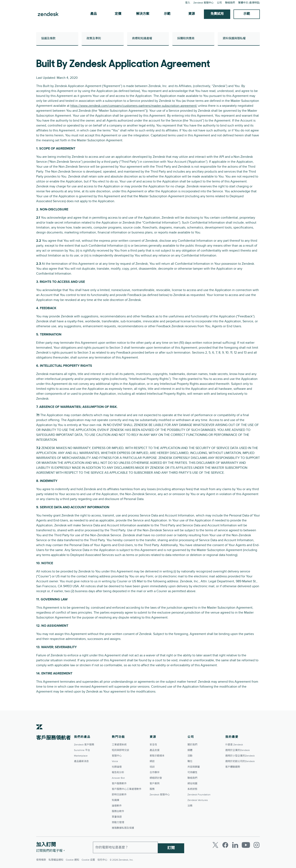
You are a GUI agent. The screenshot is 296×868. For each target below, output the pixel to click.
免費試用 (217, 14)
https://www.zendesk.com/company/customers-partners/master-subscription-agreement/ (134, 106)
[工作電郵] (125, 847)
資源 (192, 14)
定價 (118, 14)
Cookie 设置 (88, 860)
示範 (167, 14)
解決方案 (143, 14)
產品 (94, 14)
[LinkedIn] (235, 845)
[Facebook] (225, 845)
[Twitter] (215, 845)
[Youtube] (246, 845)
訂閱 (171, 847)
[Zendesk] (39, 733)
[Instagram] (257, 845)
